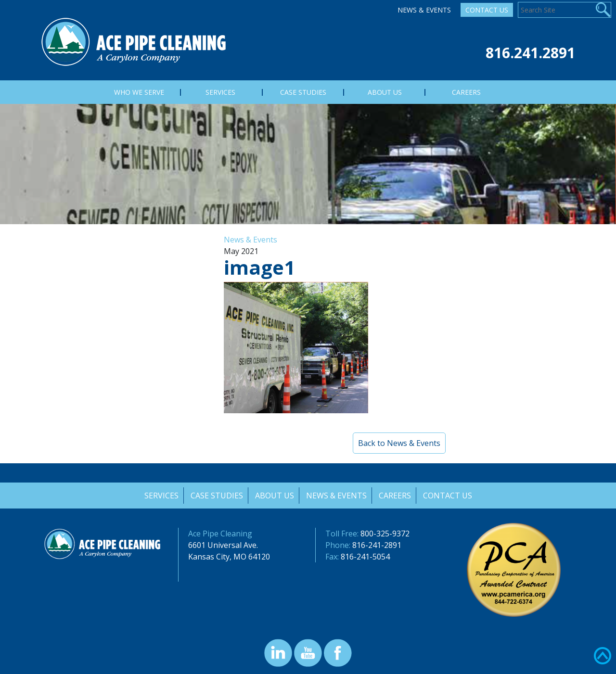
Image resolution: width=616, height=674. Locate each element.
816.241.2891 (530, 53)
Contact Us (487, 10)
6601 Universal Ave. (223, 545)
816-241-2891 (377, 545)
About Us (274, 496)
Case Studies (216, 496)
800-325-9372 (385, 534)
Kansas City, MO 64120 (229, 557)
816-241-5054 (365, 557)
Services (160, 496)
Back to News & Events (399, 443)
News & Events (424, 10)
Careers (395, 496)
